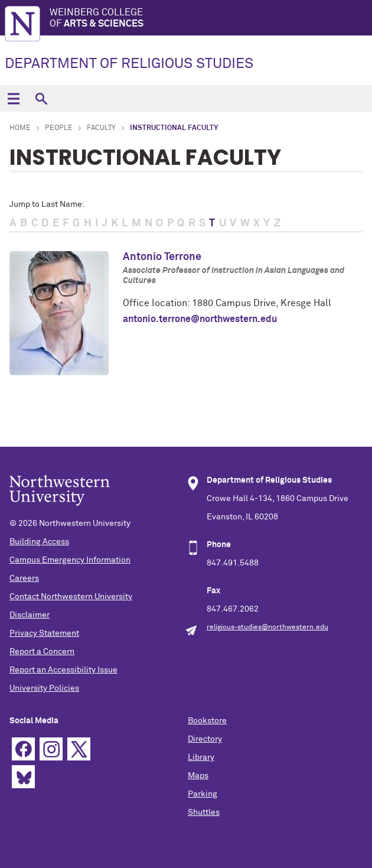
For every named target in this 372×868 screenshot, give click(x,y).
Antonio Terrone (162, 257)
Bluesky (23, 777)
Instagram (51, 749)
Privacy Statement (44, 633)
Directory (205, 739)
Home (20, 128)
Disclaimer (30, 615)
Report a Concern (42, 652)
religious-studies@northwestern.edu (267, 628)
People (59, 128)
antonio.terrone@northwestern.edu (200, 319)
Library (201, 758)
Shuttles (204, 812)
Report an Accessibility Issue (63, 670)
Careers (24, 578)
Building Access (39, 542)
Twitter (79, 749)
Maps (198, 776)
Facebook (23, 749)
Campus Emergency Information (70, 560)
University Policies (44, 688)
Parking (203, 794)
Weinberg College (211, 19)
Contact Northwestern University (71, 597)
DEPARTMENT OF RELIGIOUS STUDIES (129, 64)
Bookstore (207, 721)
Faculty (101, 128)
